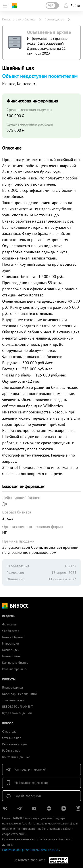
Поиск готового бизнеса (19, 19)
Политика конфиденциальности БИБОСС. (31, 850)
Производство (54, 19)
